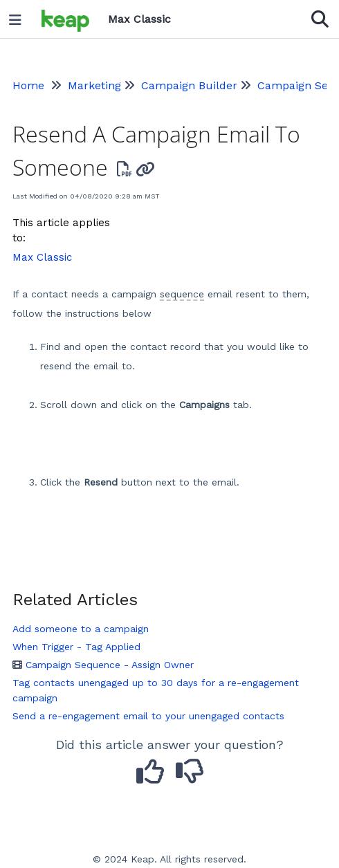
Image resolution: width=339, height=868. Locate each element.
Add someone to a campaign (81, 629)
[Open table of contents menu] (20, 17)
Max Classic (42, 257)
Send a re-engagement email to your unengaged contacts (148, 716)
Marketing (94, 85)
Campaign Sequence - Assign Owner (103, 665)
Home (28, 85)
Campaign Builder (189, 85)
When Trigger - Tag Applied (76, 647)
